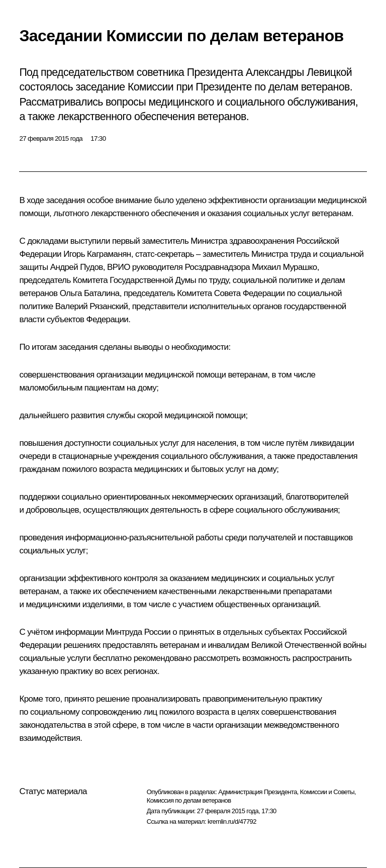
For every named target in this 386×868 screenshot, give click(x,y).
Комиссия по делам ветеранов (189, 800)
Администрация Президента (258, 792)
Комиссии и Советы (327, 792)
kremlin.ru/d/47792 (232, 822)
